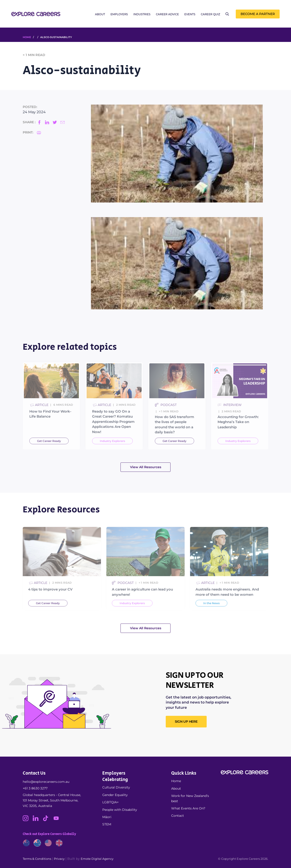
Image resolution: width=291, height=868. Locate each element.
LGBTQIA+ (110, 802)
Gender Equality (115, 795)
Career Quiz (210, 14)
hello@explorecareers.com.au (46, 782)
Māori (107, 817)
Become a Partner (258, 14)
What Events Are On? (188, 808)
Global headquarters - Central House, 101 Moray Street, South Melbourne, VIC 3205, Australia (52, 800)
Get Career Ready (49, 453)
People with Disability (120, 810)
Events (190, 14)
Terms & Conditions (37, 859)
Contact (178, 816)
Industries (142, 14)
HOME (27, 37)
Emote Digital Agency (97, 859)
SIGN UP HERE (186, 722)
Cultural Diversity (116, 787)
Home (176, 781)
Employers (119, 14)
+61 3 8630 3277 (35, 788)
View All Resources (146, 467)
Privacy (59, 859)
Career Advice (167, 14)
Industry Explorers (112, 453)
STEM (107, 824)
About (100, 14)
